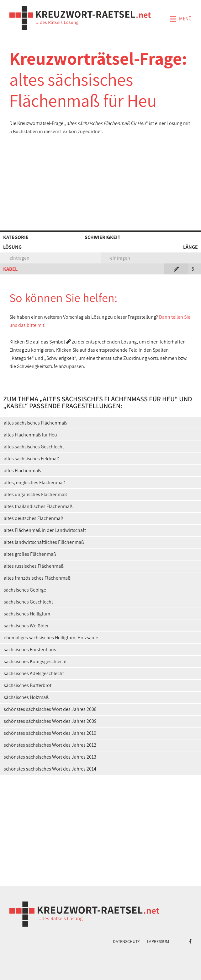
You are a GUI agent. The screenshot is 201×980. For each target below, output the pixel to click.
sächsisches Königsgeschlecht (35, 661)
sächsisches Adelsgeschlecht (34, 673)
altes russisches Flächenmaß (34, 566)
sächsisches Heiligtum (27, 614)
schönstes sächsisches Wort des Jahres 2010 (50, 733)
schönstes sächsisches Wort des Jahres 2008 (50, 709)
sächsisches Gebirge (25, 590)
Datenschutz (126, 941)
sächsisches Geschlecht (28, 602)
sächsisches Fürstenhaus (30, 650)
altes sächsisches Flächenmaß (35, 423)
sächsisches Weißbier (26, 626)
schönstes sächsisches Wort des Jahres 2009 (50, 721)
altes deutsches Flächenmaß (34, 518)
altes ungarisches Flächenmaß (35, 494)
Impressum (158, 941)
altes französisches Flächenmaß (37, 578)
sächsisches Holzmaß (26, 697)
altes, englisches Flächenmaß (34, 482)
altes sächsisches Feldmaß (32, 459)
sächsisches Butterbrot (28, 685)
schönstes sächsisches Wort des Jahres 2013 (50, 757)
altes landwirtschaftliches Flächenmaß (44, 542)
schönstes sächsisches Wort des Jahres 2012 (50, 745)
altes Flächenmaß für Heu (30, 435)
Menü (181, 19)
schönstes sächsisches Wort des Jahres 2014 (50, 769)
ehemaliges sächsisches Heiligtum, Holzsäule (51, 638)
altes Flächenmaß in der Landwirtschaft (45, 530)
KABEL (10, 269)
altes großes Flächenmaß (30, 554)
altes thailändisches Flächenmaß (38, 506)
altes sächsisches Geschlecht (34, 447)
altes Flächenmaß (22, 471)
